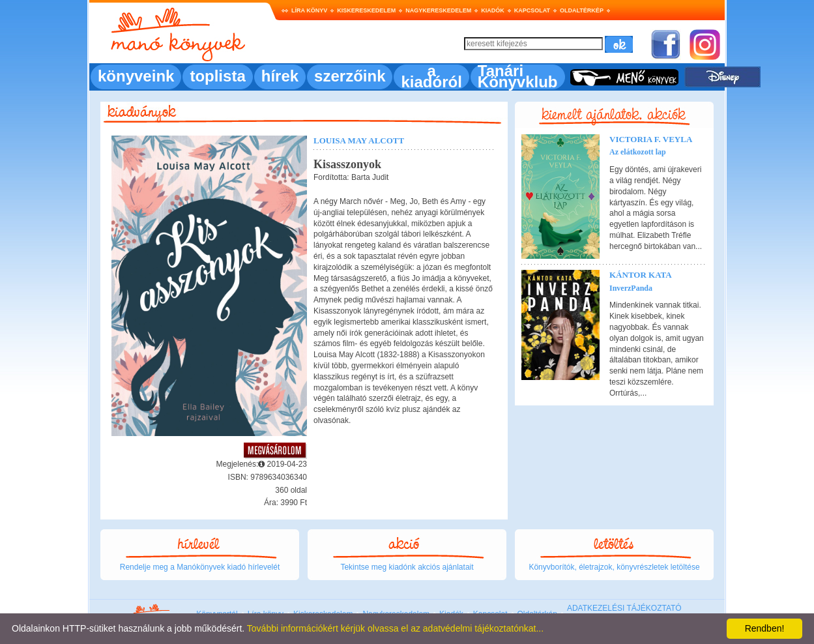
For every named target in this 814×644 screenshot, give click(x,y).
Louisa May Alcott (359, 140)
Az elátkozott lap (638, 152)
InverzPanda (631, 288)
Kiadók (493, 10)
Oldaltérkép (582, 10)
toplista (217, 76)
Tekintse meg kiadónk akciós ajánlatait (407, 567)
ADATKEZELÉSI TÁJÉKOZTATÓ (624, 608)
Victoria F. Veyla (651, 139)
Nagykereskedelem (438, 10)
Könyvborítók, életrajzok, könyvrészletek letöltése (614, 567)
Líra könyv (309, 10)
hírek (280, 76)
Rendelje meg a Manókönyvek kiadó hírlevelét (200, 567)
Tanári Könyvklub (518, 76)
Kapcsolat (532, 10)
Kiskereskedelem (366, 10)
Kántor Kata (641, 275)
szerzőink (350, 76)
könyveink (136, 76)
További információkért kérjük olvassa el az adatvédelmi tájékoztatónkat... (395, 628)
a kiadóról (431, 76)
